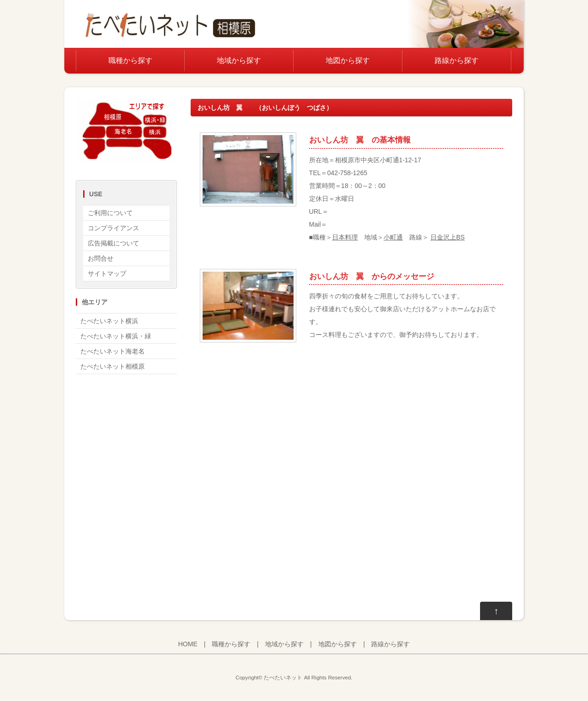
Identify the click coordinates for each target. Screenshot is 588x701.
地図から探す (348, 60)
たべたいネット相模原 (113, 366)
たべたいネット (283, 677)
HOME (188, 644)
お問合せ (101, 258)
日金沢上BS (448, 237)
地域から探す (239, 60)
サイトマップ (107, 274)
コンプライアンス (113, 228)
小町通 (393, 237)
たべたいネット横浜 (109, 321)
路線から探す (457, 60)
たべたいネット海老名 (113, 351)
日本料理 (345, 237)
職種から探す (130, 60)
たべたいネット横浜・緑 (116, 336)
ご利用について (110, 213)
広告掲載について (113, 243)
